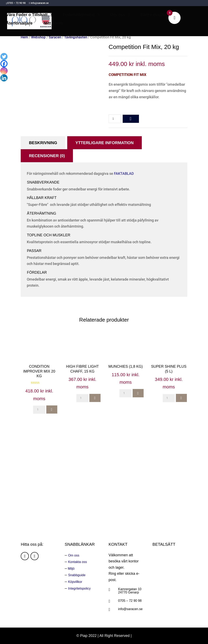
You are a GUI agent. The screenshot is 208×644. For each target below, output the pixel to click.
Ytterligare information (104, 143)
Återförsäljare (19, 24)
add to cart (131, 119)
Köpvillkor (75, 582)
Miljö (71, 569)
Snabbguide (77, 575)
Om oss (118, 15)
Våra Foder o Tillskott (27, 15)
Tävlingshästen (76, 37)
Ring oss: (141, 498)
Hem (24, 37)
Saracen (55, 37)
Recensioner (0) (47, 156)
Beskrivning (43, 143)
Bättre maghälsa (156, 15)
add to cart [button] (52, 410)
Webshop (38, 37)
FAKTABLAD (124, 173)
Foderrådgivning (79, 15)
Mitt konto (53, 24)
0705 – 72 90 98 (130, 601)
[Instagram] (4, 71)
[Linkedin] (4, 78)
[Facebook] (4, 64)
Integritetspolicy (79, 588)
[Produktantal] (115, 119)
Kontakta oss (77, 562)
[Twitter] (4, 57)
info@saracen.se (130, 609)
